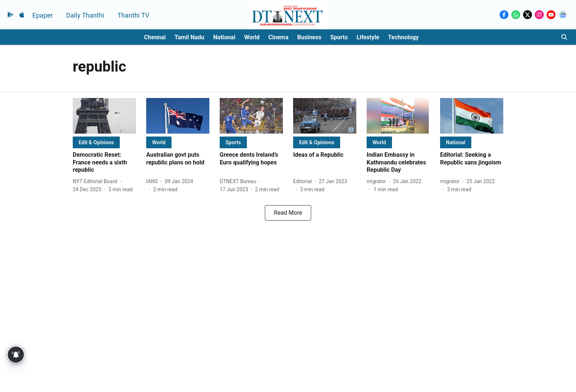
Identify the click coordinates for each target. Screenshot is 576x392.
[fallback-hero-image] (104, 116)
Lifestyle (368, 37)
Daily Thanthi (85, 15)
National (224, 37)
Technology (403, 37)
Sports (339, 37)
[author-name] (96, 182)
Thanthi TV (133, 15)
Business (309, 37)
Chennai (155, 37)
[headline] (104, 163)
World (252, 37)
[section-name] (96, 142)
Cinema (279, 37)
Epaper (43, 15)
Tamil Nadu (189, 37)
